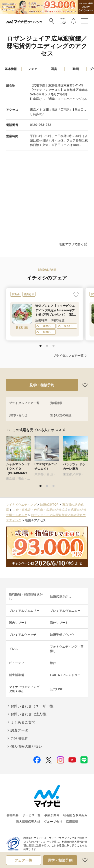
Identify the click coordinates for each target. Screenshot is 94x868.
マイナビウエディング (21, 504)
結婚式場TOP (49, 504)
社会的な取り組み (75, 815)
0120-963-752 (40, 125)
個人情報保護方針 (28, 822)
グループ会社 (53, 822)
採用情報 (72, 822)
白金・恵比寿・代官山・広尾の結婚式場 (40, 510)
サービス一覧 (31, 815)
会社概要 (13, 815)
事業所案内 (52, 815)
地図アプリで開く (74, 244)
